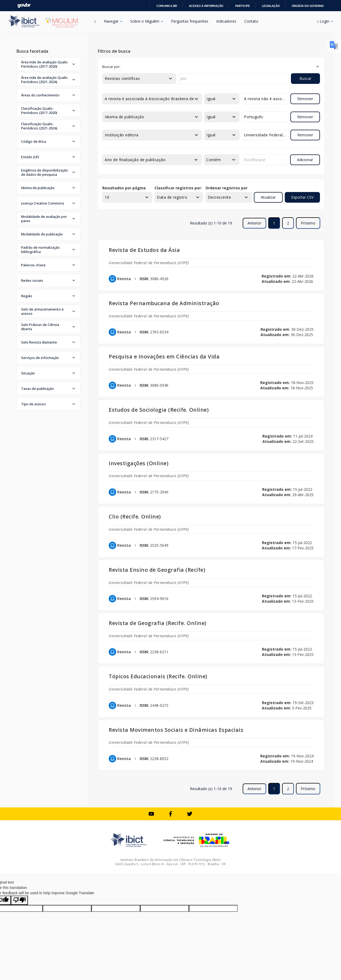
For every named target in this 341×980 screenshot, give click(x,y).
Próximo (308, 223)
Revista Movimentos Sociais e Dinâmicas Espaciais (176, 730)
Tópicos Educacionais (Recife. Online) (158, 676)
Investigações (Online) (139, 463)
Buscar (305, 78)
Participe (243, 6)
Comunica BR (167, 6)
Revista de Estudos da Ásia (144, 250)
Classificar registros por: (178, 188)
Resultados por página (124, 188)
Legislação (271, 6)
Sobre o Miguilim (147, 21)
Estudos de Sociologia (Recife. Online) (159, 410)
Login (325, 21)
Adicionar (305, 160)
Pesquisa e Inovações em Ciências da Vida (164, 356)
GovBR (24, 5)
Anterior (254, 223)
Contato (251, 21)
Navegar (113, 21)
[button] (48, 64)
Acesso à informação (206, 6)
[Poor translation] (19, 900)
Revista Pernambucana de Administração (164, 303)
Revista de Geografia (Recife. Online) (158, 623)
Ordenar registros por (226, 188)
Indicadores (226, 21)
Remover (305, 99)
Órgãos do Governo (308, 6)
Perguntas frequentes (190, 21)
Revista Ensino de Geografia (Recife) (157, 570)
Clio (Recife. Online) (135, 516)
